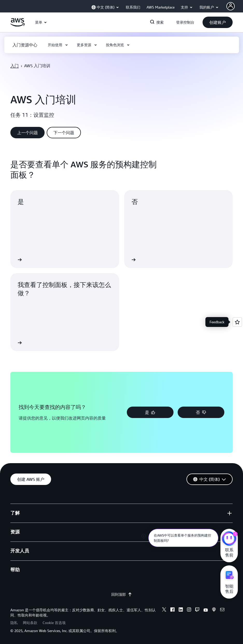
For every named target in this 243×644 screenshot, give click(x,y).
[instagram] (189, 610)
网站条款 (30, 623)
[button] (218, 22)
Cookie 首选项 (54, 623)
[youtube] (206, 610)
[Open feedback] (237, 322)
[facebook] (172, 610)
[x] (164, 610)
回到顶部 (122, 594)
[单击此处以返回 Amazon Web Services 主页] (18, 25)
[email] (222, 610)
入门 (15, 66)
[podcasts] (214, 610)
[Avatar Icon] (231, 6)
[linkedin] (181, 610)
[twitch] (197, 610)
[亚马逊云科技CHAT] (229, 539)
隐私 (14, 623)
